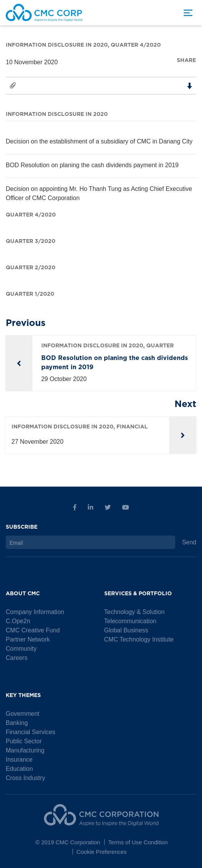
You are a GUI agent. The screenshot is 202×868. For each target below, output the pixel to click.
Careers (17, 658)
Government (23, 714)
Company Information (35, 612)
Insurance (19, 760)
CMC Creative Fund (33, 630)
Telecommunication (130, 621)
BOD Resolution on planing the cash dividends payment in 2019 (92, 165)
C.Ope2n (18, 621)
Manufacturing (25, 750)
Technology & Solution (134, 612)
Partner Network (28, 639)
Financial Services (31, 732)
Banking (17, 723)
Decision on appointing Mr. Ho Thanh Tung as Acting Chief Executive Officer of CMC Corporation (99, 193)
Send (189, 542)
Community (21, 649)
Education (19, 769)
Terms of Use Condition (138, 842)
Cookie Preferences (102, 852)
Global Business (126, 630)
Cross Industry (25, 778)
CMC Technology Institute (139, 639)
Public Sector (24, 741)
